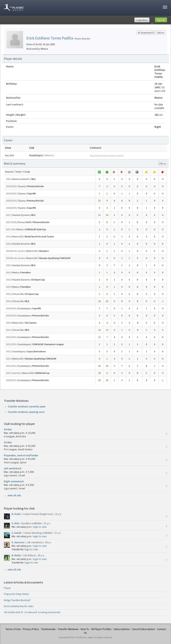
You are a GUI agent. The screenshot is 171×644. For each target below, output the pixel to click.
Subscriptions (122, 629)
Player (7, 588)
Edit (161, 33)
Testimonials (48, 629)
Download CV (146, 33)
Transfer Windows (68, 629)
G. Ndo (16, 523)
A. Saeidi (17, 533)
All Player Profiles (101, 629)
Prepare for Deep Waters (16, 594)
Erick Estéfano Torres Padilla (50, 38)
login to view (40, 527)
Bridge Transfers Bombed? (17, 600)
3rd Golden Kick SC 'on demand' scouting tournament (32, 612)
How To (85, 629)
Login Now (142, 20)
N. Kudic (17, 514)
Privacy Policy (31, 629)
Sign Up (161, 20)
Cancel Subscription (143, 629)
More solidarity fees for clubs (19, 606)
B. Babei (17, 555)
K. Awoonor (18, 542)
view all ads (14, 495)
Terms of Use (13, 629)
